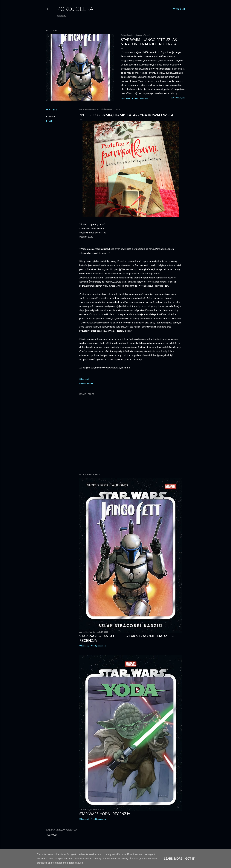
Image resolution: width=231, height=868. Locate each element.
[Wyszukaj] (179, 9)
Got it (190, 859)
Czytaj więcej (178, 98)
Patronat (80, 16)
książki (50, 121)
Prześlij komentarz (140, 98)
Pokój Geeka (75, 9)
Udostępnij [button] (126, 98)
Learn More (173, 859)
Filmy (129, 16)
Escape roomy (116, 16)
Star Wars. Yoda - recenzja (105, 814)
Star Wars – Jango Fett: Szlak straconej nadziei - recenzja (149, 42)
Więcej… (159, 16)
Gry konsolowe (143, 16)
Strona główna (97, 16)
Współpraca (65, 16)
